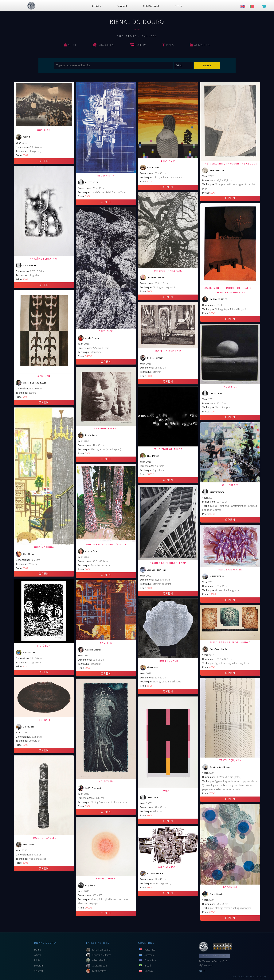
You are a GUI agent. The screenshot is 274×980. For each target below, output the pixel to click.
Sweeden (149, 955)
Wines (168, 45)
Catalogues (103, 45)
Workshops (200, 45)
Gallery (138, 45)
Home (37, 950)
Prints (37, 960)
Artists (37, 955)
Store (70, 45)
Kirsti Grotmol (100, 971)
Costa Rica (150, 960)
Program (39, 966)
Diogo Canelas (258, 977)
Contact (39, 971)
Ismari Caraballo (101, 950)
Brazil (148, 966)
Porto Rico (150, 950)
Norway (149, 971)
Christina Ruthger (101, 955)
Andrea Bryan (100, 966)
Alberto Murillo (100, 960)
